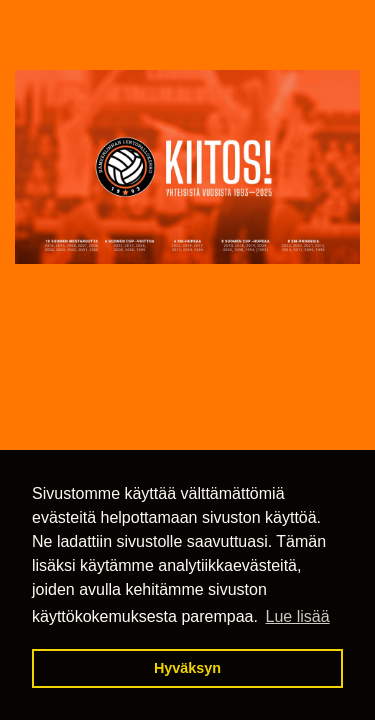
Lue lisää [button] (298, 616)
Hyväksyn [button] (187, 668)
